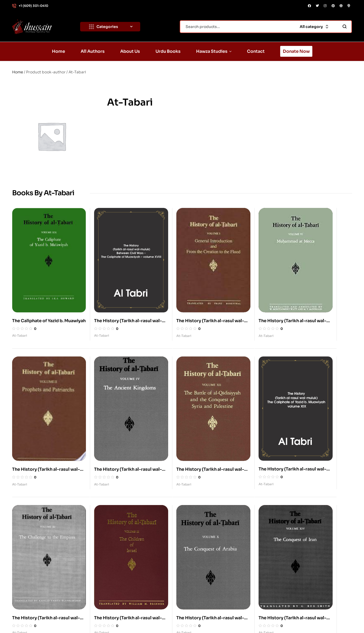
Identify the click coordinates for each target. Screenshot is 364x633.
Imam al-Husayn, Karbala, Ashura (221, 505)
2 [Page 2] (176, 448)
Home (18, 72)
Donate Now (118, 578)
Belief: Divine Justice (296, 530)
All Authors (116, 517)
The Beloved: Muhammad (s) (217, 566)
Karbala (198, 530)
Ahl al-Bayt (286, 505)
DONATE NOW (331, 617)
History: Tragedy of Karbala (301, 554)
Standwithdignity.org (65, 618)
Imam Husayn (203, 517)
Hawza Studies (120, 554)
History (198, 554)
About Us (115, 530)
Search (345, 27)
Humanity (285, 566)
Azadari (283, 517)
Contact (114, 566)
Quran (197, 542)
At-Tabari (20, 301)
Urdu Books (117, 542)
